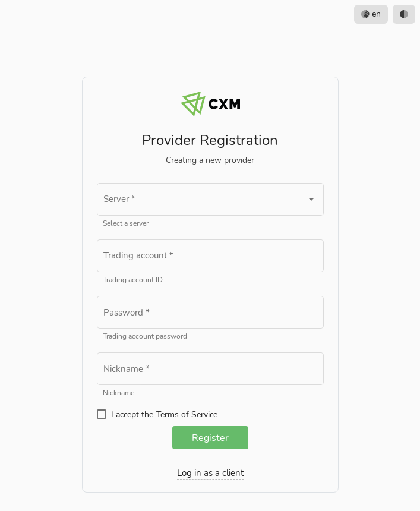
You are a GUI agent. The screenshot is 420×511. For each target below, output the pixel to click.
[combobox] (210, 202)
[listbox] (385, 14)
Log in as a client (210, 473)
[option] (404, 14)
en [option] (371, 14)
